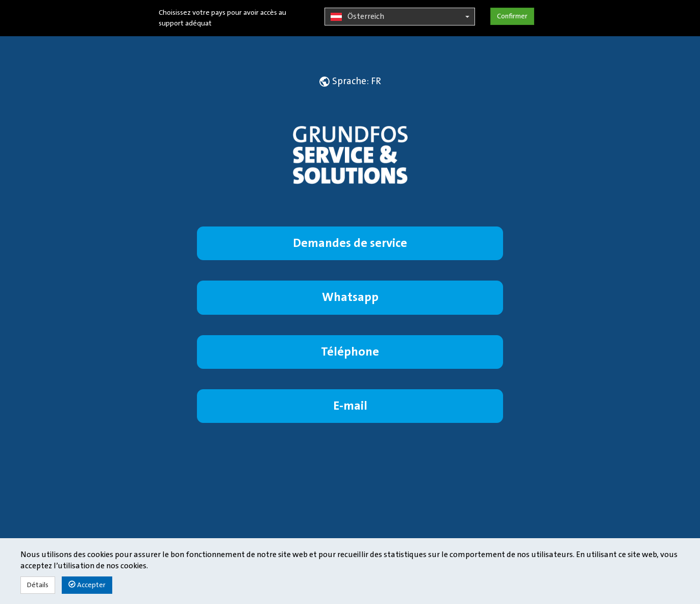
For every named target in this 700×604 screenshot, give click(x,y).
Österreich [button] (400, 17)
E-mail (350, 406)
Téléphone (350, 352)
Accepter (87, 585)
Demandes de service (350, 243)
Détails (38, 585)
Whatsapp (350, 297)
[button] (350, 81)
